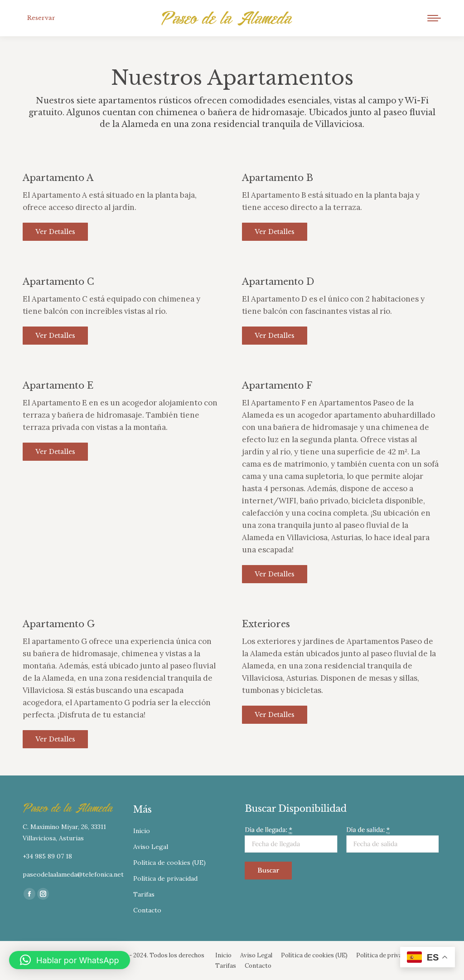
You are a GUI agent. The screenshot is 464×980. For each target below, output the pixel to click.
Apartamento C (58, 282)
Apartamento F (277, 385)
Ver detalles (55, 232)
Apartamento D (278, 282)
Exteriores (266, 624)
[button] (70, 960)
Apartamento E (58, 385)
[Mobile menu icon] (434, 18)
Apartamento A (58, 178)
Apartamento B (278, 178)
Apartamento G (59, 624)
